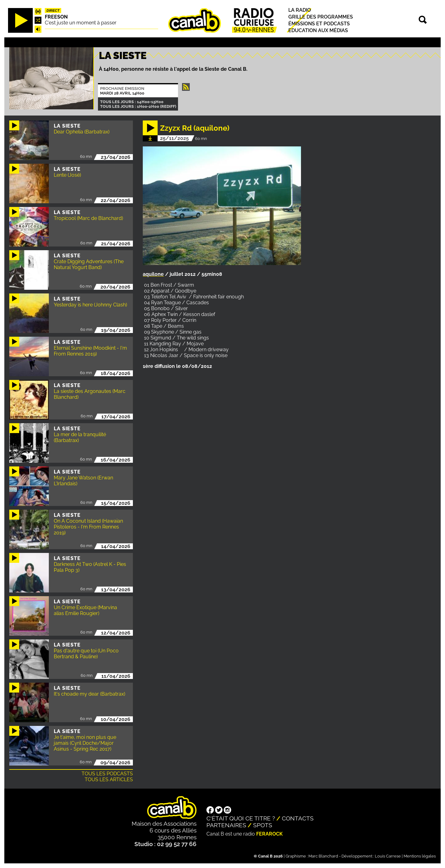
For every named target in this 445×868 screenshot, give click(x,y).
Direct (53, 11)
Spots (263, 825)
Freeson (56, 17)
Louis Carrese (388, 856)
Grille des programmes (321, 17)
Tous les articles (109, 780)
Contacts (298, 818)
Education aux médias (318, 30)
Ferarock (269, 834)
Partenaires (226, 825)
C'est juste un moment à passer (81, 23)
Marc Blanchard (323, 856)
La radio (300, 10)
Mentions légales (420, 856)
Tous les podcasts (107, 774)
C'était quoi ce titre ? (241, 818)
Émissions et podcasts (319, 24)
